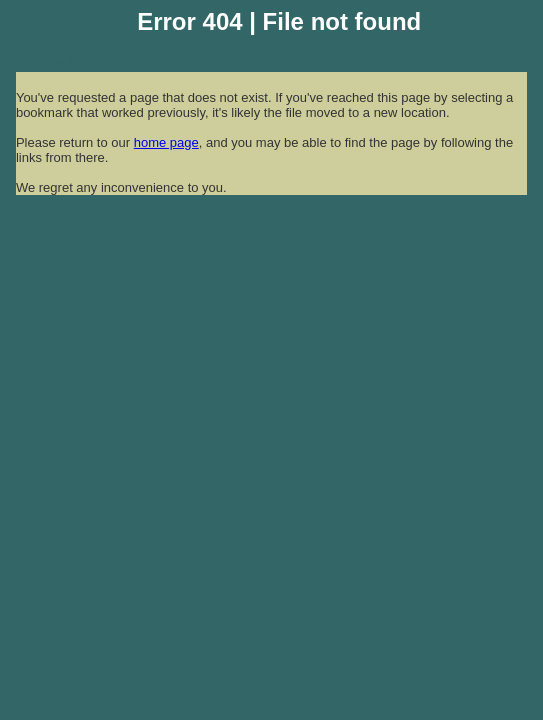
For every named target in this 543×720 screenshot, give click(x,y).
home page (166, 142)
